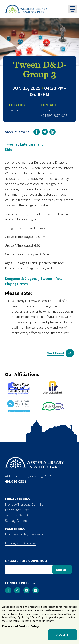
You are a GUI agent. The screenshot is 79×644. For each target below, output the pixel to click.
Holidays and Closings (21, 543)
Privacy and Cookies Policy (20, 627)
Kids (8, 150)
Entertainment (32, 144)
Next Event (56, 353)
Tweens (11, 144)
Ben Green (49, 110)
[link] (37, 132)
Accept (62, 635)
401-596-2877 (16, 481)
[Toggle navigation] (72, 9)
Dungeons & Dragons (21, 279)
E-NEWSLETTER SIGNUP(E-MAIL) (26, 561)
